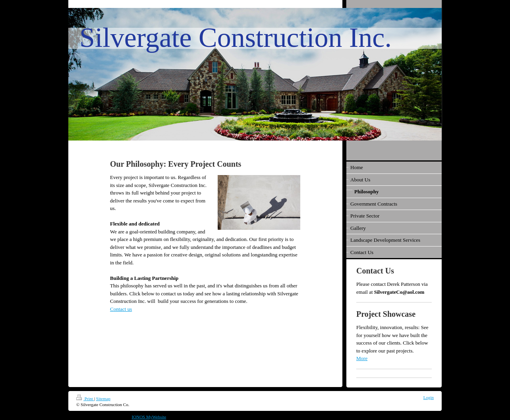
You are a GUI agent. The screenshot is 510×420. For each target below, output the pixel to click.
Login (429, 397)
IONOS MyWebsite (149, 417)
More (362, 358)
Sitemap (103, 399)
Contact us (121, 309)
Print (85, 399)
